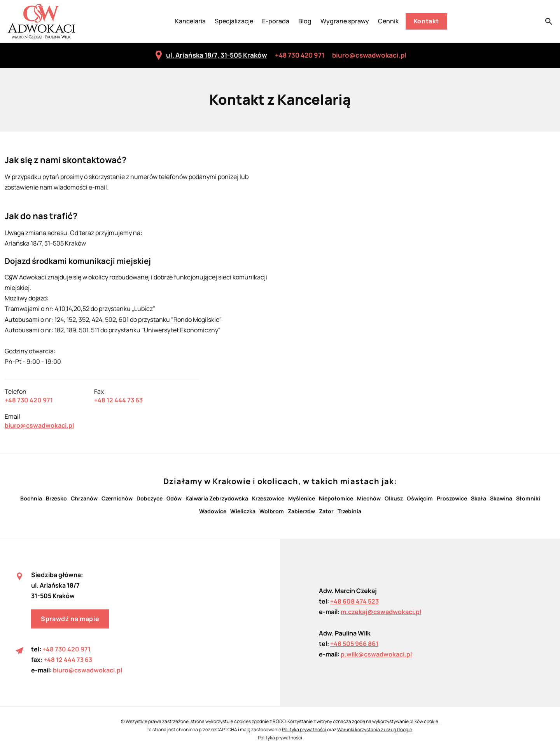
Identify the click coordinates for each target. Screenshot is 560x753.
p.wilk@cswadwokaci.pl (376, 654)
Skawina (501, 498)
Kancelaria (190, 21)
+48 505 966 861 (354, 644)
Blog (305, 21)
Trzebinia (349, 511)
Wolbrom (272, 511)
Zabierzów (301, 511)
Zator (326, 511)
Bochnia (31, 498)
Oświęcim (420, 498)
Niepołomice (336, 498)
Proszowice (452, 498)
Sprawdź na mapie (70, 619)
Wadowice (213, 511)
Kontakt (426, 21)
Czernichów (117, 498)
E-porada (276, 21)
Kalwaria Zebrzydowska (217, 498)
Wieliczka (243, 511)
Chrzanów (84, 498)
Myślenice (302, 498)
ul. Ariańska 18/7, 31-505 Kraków (211, 55)
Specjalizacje (234, 21)
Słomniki (528, 498)
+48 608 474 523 (354, 601)
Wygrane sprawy (345, 21)
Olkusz (394, 498)
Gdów (174, 498)
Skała (479, 498)
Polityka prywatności (304, 729)
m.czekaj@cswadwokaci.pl (381, 612)
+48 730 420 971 (300, 55)
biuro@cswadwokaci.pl (369, 55)
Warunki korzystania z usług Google (375, 729)
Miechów (369, 498)
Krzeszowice (268, 498)
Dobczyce (150, 498)
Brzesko (56, 498)
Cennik (388, 21)
